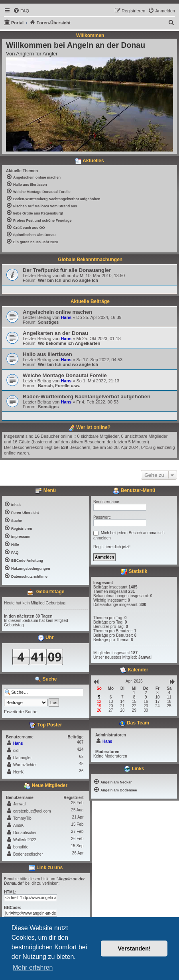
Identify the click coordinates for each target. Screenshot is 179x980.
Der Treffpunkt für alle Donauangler (67, 270)
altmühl (68, 276)
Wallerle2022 (25, 840)
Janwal (19, 804)
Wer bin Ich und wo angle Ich (68, 280)
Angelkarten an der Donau (55, 333)
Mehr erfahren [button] (33, 967)
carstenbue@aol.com (32, 811)
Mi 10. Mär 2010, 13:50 (102, 276)
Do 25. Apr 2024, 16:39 (99, 317)
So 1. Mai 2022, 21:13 (98, 381)
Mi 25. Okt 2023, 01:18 (99, 338)
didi (16, 751)
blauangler (23, 758)
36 (81, 771)
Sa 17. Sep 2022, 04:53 (100, 360)
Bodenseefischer (28, 854)
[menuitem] (21, 11)
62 (81, 757)
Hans (66, 317)
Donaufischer (25, 833)
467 (80, 742)
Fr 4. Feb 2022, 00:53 (98, 402)
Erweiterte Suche (21, 712)
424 (80, 749)
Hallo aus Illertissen (47, 354)
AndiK (19, 826)
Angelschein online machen (57, 312)
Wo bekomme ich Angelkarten (69, 343)
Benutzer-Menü (134, 491)
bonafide (21, 847)
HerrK (18, 772)
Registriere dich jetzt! (112, 547)
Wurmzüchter (25, 765)
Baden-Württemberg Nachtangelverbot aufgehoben (87, 397)
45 (81, 764)
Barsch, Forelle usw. (59, 386)
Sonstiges (48, 322)
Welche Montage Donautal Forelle (65, 375)
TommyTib (22, 818)
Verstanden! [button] (134, 949)
